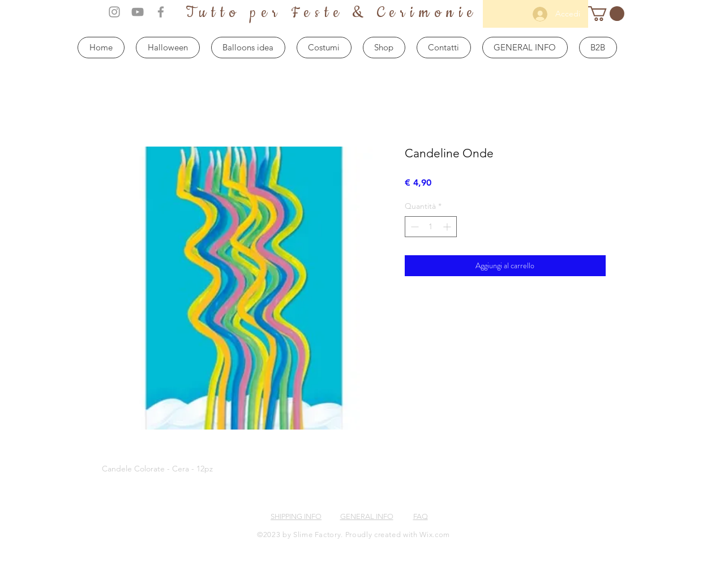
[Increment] (448, 227)
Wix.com (435, 535)
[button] (606, 14)
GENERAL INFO (367, 516)
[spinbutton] (431, 227)
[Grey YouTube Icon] (138, 12)
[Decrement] (414, 227)
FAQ (421, 516)
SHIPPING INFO (296, 516)
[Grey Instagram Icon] (114, 12)
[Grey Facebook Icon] (161, 12)
